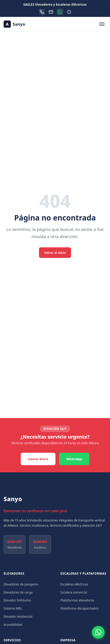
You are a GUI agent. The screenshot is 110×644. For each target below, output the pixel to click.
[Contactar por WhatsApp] (98, 632)
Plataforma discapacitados (79, 608)
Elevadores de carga (18, 592)
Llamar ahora (38, 459)
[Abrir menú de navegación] (102, 24)
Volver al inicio (55, 253)
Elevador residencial (18, 616)
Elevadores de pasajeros (21, 584)
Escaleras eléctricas (74, 584)
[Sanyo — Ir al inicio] (14, 24)
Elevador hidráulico (17, 600)
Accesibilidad (13, 625)
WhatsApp (74, 459)
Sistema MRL (13, 608)
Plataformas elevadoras (77, 600)
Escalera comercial (74, 592)
